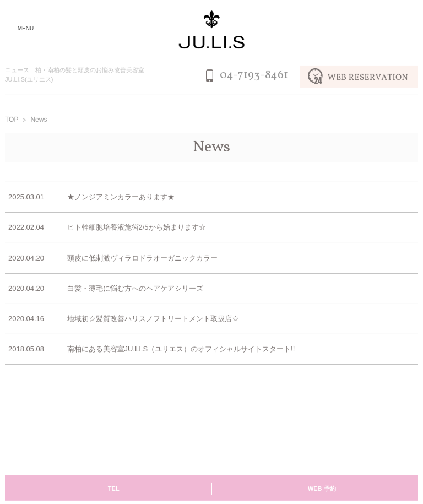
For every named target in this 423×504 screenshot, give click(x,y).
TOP (12, 121)
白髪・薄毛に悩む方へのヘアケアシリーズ (135, 289)
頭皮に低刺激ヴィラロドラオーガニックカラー (142, 259)
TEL (114, 489)
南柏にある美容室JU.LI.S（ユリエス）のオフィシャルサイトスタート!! (181, 349)
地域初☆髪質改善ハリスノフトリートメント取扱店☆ (153, 319)
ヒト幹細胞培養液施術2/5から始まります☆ (137, 228)
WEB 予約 (322, 489)
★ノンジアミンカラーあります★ (121, 198)
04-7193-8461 (254, 76)
